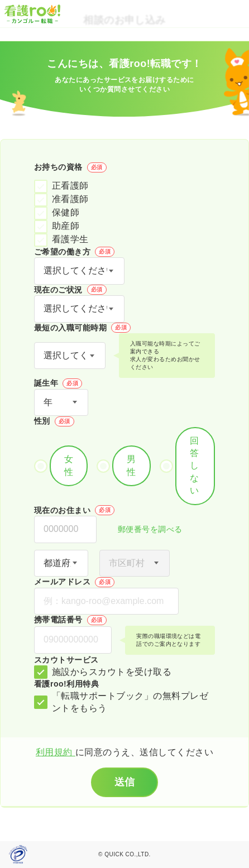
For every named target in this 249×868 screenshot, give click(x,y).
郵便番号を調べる (144, 530)
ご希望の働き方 (74, 252)
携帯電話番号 (70, 620)
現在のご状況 (70, 290)
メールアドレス (74, 582)
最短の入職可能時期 (82, 328)
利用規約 (56, 752)
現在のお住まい (74, 510)
